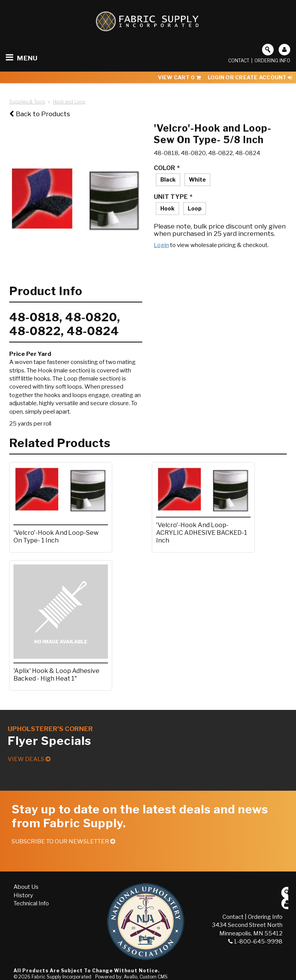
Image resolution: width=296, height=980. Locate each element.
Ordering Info (272, 61)
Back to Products (40, 114)
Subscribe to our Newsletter (63, 841)
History (23, 895)
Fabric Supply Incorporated (61, 977)
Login (161, 245)
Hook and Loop (69, 102)
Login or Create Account (250, 77)
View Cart (179, 77)
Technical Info (31, 903)
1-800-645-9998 (255, 942)
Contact (239, 61)
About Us (26, 887)
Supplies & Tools (27, 102)
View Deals (29, 759)
